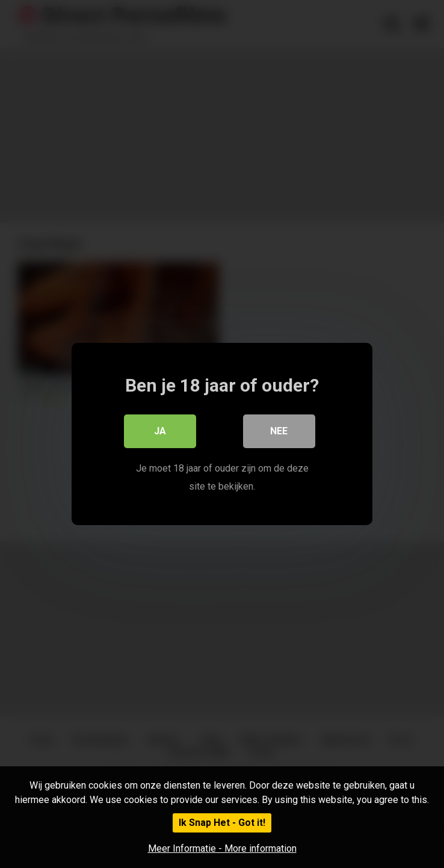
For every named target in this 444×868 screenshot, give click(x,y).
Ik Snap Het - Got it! (222, 823)
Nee (279, 431)
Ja (160, 431)
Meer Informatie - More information (222, 848)
